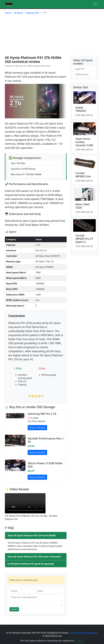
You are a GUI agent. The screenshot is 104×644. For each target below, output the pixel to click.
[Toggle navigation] (95, 4)
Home (8, 13)
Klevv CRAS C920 (83, 206)
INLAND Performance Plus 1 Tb (46, 440)
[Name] (23, 591)
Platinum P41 (33, 13)
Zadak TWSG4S (81, 109)
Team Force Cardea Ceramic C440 (84, 142)
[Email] (49, 591)
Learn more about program (83, 633)
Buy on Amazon (37, 428)
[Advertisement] (52, 35)
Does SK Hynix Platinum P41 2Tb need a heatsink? (34, 557)
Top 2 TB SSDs (18, 163)
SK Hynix (18, 13)
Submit (14, 609)
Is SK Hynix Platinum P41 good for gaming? (31, 564)
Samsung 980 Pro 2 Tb (42, 414)
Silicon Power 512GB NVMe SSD (45, 465)
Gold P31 (80, 69)
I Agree (80, 641)
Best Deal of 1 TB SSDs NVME (26, 174)
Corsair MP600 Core (83, 175)
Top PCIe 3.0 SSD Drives (23, 169)
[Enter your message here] (36, 600)
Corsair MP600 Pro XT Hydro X (84, 239)
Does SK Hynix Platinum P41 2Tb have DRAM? (32, 535)
